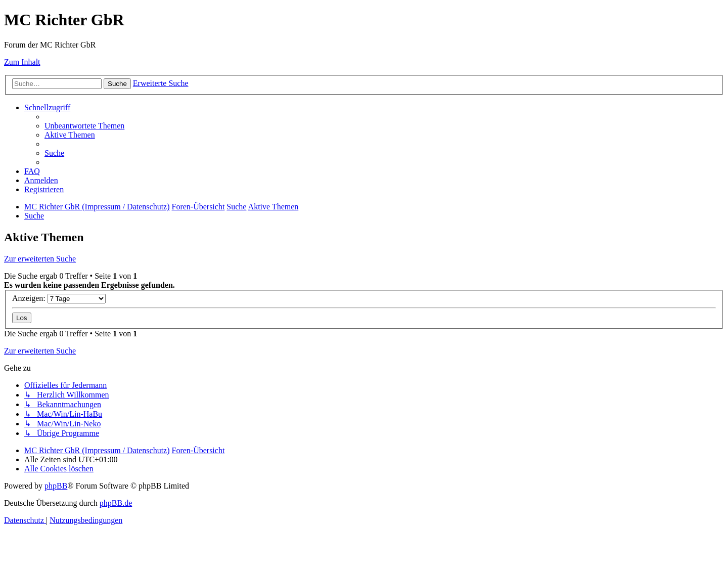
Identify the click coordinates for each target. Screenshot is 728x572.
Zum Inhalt (22, 62)
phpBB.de (116, 503)
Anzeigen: (59, 298)
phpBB (56, 486)
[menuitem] (84, 126)
